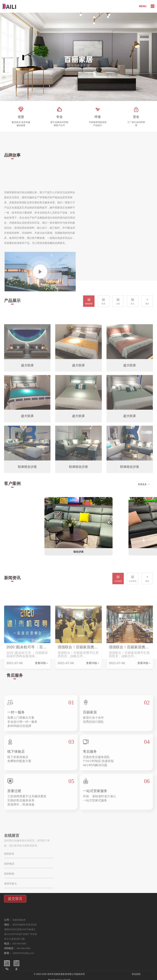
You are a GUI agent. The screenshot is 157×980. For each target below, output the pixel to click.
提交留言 (15, 934)
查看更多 (144, 490)
